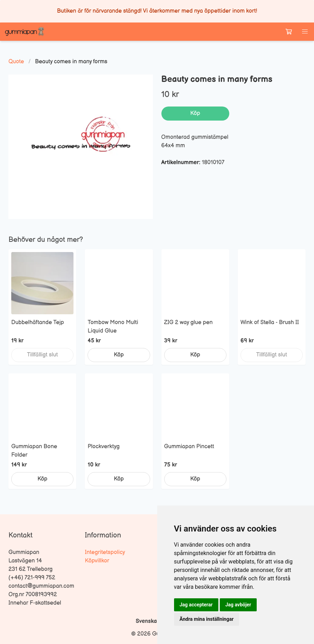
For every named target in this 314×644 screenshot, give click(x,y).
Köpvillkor (97, 561)
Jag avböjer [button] (238, 605)
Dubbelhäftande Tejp (38, 323)
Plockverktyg (104, 447)
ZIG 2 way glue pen (188, 323)
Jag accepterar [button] (196, 605)
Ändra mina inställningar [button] (207, 619)
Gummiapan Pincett (189, 447)
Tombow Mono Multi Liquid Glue (113, 327)
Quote (16, 62)
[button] (305, 32)
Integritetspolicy (105, 552)
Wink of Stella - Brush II (270, 323)
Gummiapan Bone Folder (34, 451)
